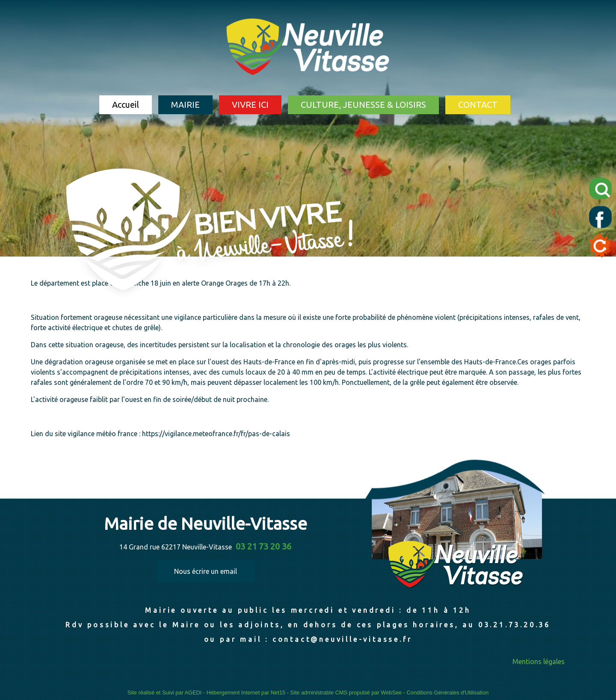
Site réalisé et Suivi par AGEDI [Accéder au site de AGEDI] (165, 693)
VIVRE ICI (250, 105)
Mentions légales (539, 662)
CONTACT (478, 105)
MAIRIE (185, 105)
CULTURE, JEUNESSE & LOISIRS (363, 105)
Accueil (126, 105)
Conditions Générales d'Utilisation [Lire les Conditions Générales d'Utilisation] (448, 693)
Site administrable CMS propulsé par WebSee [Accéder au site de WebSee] (346, 693)
